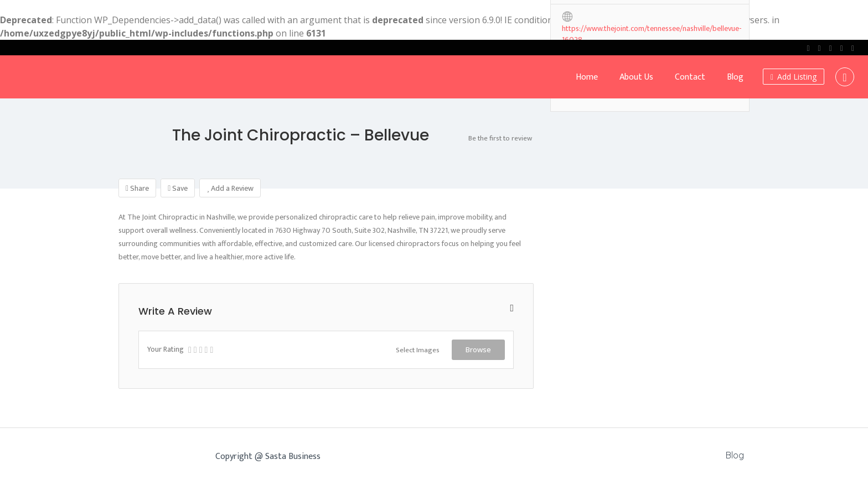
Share (137, 188)
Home (587, 77)
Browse (478, 349)
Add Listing (794, 77)
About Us (636, 77)
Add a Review (230, 188)
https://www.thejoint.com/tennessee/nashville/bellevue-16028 (652, 29)
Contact (690, 77)
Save (178, 188)
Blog (735, 77)
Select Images (418, 350)
